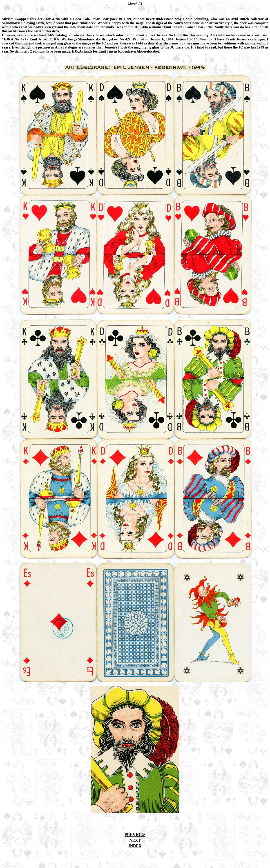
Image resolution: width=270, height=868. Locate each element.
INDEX (135, 846)
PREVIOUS (135, 835)
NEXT (135, 840)
